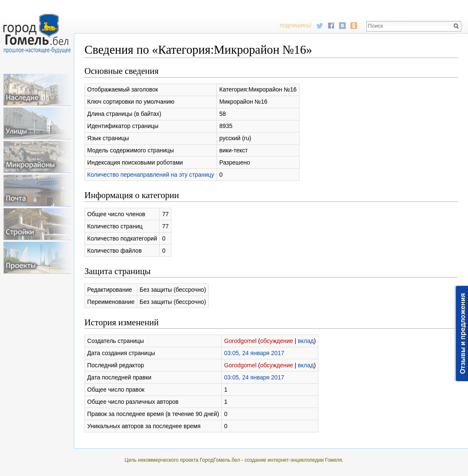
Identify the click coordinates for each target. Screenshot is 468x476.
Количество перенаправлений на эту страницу (151, 175)
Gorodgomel (241, 341)
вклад (306, 341)
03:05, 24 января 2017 (254, 353)
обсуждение (276, 341)
